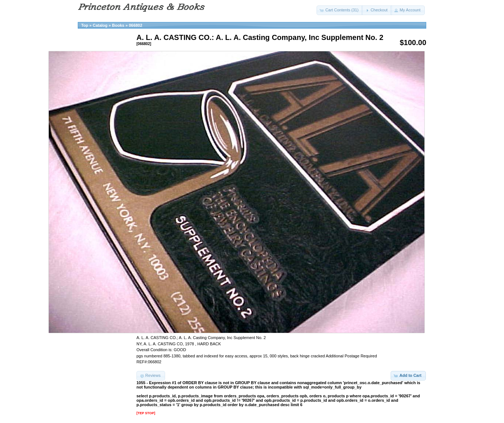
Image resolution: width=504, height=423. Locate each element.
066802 (136, 25)
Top (85, 25)
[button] (340, 10)
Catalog (100, 25)
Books (118, 25)
